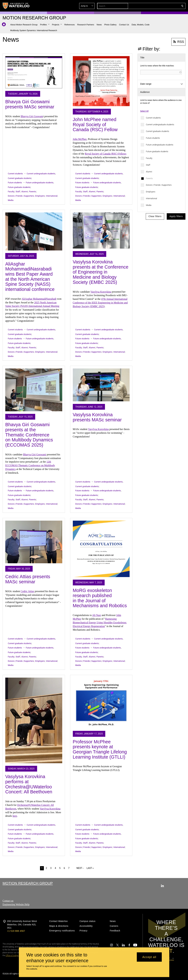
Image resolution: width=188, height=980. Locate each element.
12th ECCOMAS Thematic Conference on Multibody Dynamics (30, 465)
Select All (144, 111)
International (151, 198)
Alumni (149, 172)
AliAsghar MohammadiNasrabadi (39, 299)
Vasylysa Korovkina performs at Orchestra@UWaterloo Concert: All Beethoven (29, 784)
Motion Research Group (28, 883)
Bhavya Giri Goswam (32, 116)
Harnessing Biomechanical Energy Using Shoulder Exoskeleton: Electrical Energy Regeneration (100, 623)
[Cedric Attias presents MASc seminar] (34, 542)
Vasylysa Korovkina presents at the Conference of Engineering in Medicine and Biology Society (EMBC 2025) (101, 272)
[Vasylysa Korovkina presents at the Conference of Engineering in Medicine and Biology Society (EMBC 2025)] (101, 230)
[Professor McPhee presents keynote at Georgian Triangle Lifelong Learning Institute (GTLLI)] (101, 703)
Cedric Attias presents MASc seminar (28, 579)
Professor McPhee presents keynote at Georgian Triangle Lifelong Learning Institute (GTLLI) (100, 749)
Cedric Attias (27, 591)
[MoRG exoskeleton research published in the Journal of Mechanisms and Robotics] (101, 549)
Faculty (149, 158)
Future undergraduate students (160, 145)
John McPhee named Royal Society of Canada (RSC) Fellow (95, 125)
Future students (153, 138)
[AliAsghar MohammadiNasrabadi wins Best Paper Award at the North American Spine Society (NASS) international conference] (34, 231)
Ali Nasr (97, 615)
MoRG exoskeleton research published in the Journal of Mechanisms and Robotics (100, 598)
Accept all (149, 957)
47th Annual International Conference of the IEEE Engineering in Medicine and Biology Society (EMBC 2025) (100, 303)
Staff (148, 165)
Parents (149, 178)
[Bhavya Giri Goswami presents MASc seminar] (34, 72)
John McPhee (80, 139)
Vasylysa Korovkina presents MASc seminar (97, 417)
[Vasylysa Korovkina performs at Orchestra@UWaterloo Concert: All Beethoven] (34, 720)
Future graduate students (157, 151)
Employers (151, 192)
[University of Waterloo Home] (16, 6)
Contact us (8, 901)
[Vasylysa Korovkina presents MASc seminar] (101, 385)
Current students (153, 118)
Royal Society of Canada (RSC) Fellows (106, 154)
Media (149, 205)
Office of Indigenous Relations (18, 955)
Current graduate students (158, 131)
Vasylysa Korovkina (101, 292)
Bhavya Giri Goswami (35, 454)
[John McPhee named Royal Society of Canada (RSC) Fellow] (101, 81)
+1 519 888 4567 (16, 931)
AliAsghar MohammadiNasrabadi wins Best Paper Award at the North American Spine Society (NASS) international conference (30, 277)
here (15, 816)
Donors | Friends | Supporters (159, 185)
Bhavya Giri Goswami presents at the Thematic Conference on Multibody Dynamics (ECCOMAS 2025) (29, 435)
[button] (159, 6)
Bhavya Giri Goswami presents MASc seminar (30, 104)
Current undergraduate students (160, 125)
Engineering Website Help (16, 904)
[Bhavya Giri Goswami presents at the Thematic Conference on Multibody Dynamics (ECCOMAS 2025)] (34, 390)
